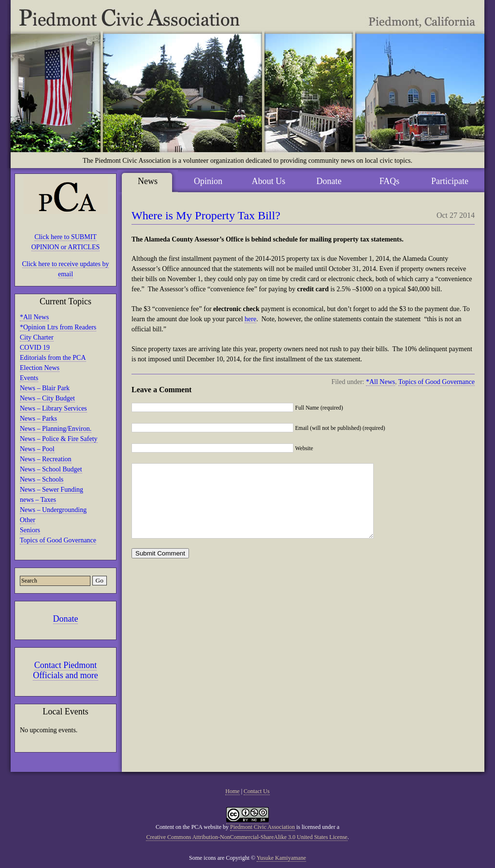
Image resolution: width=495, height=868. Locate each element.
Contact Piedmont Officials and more (66, 670)
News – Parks (38, 419)
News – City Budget (47, 398)
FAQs (390, 181)
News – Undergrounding (53, 510)
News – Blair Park (45, 388)
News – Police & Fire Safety (59, 439)
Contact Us (257, 791)
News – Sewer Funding (51, 490)
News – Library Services (53, 408)
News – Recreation (46, 459)
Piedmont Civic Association (262, 827)
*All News (34, 317)
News (148, 181)
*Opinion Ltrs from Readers (58, 327)
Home (232, 791)
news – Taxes (38, 500)
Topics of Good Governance (58, 540)
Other (28, 520)
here (250, 319)
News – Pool (37, 449)
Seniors (30, 530)
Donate (66, 619)
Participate (450, 181)
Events (29, 378)
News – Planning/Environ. (56, 429)
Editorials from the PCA (53, 358)
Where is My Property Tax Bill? (206, 215)
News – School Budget (51, 469)
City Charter (37, 337)
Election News (40, 368)
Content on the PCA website (189, 827)
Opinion (208, 181)
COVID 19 (35, 348)
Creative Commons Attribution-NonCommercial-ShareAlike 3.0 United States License (247, 837)
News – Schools (42, 479)
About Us (269, 181)
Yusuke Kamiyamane (281, 858)
